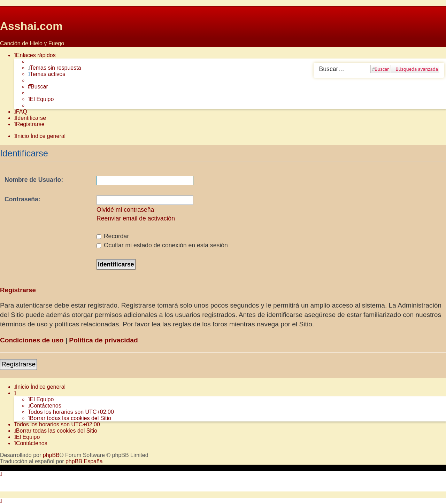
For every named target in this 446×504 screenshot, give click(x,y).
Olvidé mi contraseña (125, 210)
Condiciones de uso (32, 340)
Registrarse (18, 364)
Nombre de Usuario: (34, 180)
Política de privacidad (103, 340)
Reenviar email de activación (136, 218)
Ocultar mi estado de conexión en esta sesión (162, 245)
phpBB (51, 455)
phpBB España (84, 461)
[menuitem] (55, 68)
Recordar (113, 236)
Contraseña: (22, 199)
